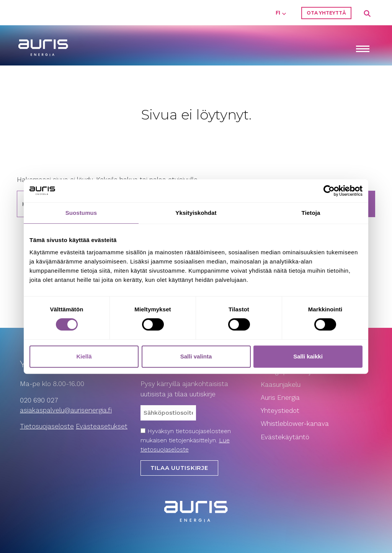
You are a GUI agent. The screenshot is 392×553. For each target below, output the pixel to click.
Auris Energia (280, 398)
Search (367, 14)
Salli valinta (196, 356)
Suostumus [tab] (81, 213)
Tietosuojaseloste (47, 426)
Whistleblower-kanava (295, 424)
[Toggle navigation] (363, 50)
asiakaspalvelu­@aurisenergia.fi (66, 410)
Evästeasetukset (102, 426)
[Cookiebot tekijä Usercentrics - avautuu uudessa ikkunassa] (329, 191)
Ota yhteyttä (326, 13)
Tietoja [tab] (311, 213)
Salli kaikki (308, 356)
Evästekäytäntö (286, 437)
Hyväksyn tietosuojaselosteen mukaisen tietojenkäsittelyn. (186, 440)
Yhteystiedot (280, 411)
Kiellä (84, 356)
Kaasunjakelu (281, 384)
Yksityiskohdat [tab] (196, 213)
